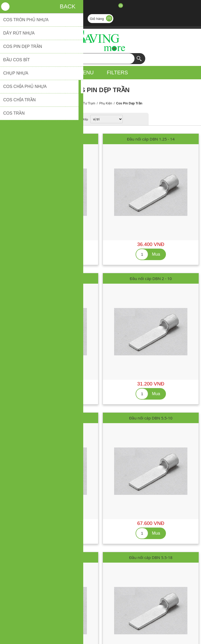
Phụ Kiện (106, 103)
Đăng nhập (100, 7)
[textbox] (95, 59)
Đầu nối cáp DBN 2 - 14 (50, 418)
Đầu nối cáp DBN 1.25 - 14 (151, 139)
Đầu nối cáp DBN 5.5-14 (50, 557)
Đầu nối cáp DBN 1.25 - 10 (50, 139)
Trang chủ (66, 103)
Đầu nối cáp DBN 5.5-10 (151, 418)
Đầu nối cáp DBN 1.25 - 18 (50, 278)
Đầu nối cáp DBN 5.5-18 (151, 557)
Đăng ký (87, 7)
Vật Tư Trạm (86, 103)
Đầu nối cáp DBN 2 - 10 (151, 278)
